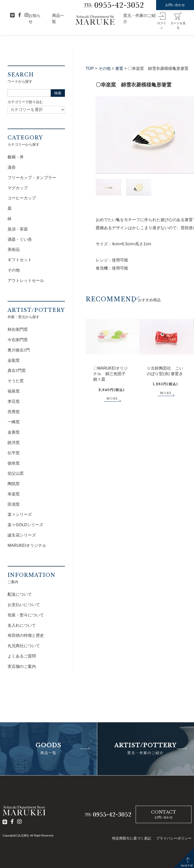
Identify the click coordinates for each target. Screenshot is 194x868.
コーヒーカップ (22, 198)
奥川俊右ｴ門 (19, 350)
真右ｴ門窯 (17, 370)
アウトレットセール (26, 280)
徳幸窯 (14, 463)
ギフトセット (20, 260)
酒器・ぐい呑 (20, 239)
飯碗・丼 (16, 157)
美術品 (14, 249)
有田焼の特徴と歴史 (26, 635)
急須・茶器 (18, 229)
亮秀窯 (14, 412)
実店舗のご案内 (22, 666)
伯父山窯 (16, 473)
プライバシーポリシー (174, 838)
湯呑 (12, 167)
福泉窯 (14, 391)
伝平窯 (14, 453)
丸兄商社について (24, 646)
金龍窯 (14, 360)
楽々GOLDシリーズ (25, 525)
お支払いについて (24, 605)
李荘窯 (14, 401)
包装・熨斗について (26, 615)
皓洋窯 (14, 443)
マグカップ (18, 188)
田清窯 (14, 504)
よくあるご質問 (22, 656)
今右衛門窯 (18, 340)
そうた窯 (16, 381)
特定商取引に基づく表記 (132, 838)
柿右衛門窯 (18, 329)
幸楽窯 (14, 494)
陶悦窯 (14, 484)
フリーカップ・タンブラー (32, 178)
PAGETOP (187, 866)
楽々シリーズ (20, 514)
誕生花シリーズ (22, 535)
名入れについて (22, 625)
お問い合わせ (175, 5)
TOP (90, 68)
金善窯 (14, 432)
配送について (20, 594)
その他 (105, 68)
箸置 (119, 68)
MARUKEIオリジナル (27, 545)
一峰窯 (14, 422)
